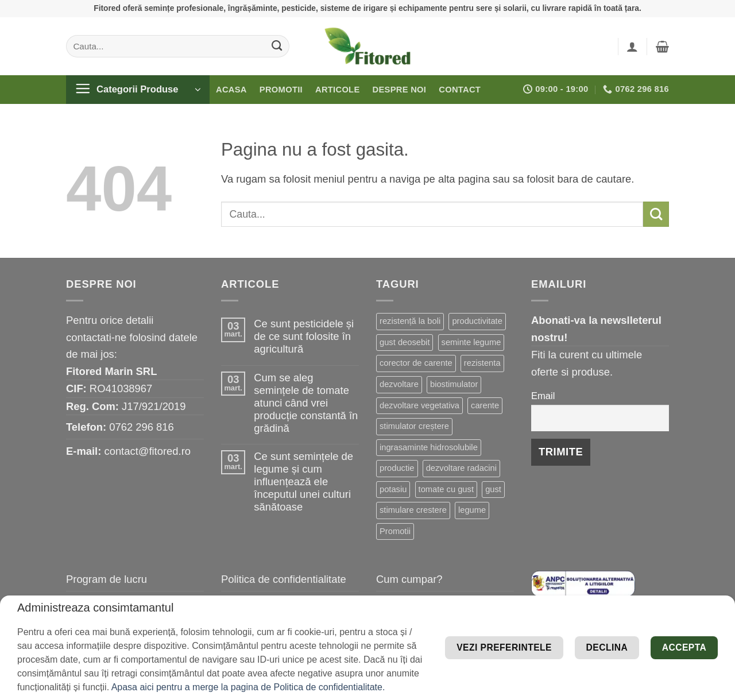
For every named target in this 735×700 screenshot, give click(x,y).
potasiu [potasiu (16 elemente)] (393, 489)
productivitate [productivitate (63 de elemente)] (477, 321)
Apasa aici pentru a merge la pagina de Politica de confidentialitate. (248, 687)
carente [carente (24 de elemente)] (485, 405)
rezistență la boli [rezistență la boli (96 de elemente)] (410, 321)
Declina (580, 665)
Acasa (231, 90)
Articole (338, 90)
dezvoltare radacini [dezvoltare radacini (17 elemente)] (461, 468)
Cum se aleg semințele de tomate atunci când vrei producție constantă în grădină (306, 403)
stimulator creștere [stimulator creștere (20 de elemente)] (414, 426)
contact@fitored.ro (147, 451)
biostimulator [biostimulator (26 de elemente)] (454, 384)
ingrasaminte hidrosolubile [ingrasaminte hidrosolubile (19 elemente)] (429, 447)
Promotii (281, 90)
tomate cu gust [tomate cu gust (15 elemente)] (446, 489)
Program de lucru (107, 579)
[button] (632, 47)
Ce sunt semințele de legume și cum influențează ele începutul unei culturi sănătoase (303, 482)
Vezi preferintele (648, 630)
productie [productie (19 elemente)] (397, 468)
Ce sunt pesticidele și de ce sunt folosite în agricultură (304, 336)
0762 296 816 (142, 427)
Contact (460, 90)
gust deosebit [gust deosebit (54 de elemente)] (405, 342)
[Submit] (277, 46)
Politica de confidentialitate (284, 579)
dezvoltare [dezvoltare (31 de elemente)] (399, 384)
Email (543, 396)
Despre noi (400, 90)
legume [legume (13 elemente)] (472, 510)
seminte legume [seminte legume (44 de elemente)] (471, 342)
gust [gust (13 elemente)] (493, 489)
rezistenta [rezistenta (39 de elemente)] (482, 363)
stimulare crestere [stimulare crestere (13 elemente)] (413, 510)
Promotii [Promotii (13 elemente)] (395, 531)
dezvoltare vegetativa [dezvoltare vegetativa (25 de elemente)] (419, 405)
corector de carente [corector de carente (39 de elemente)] (416, 363)
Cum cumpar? (409, 579)
